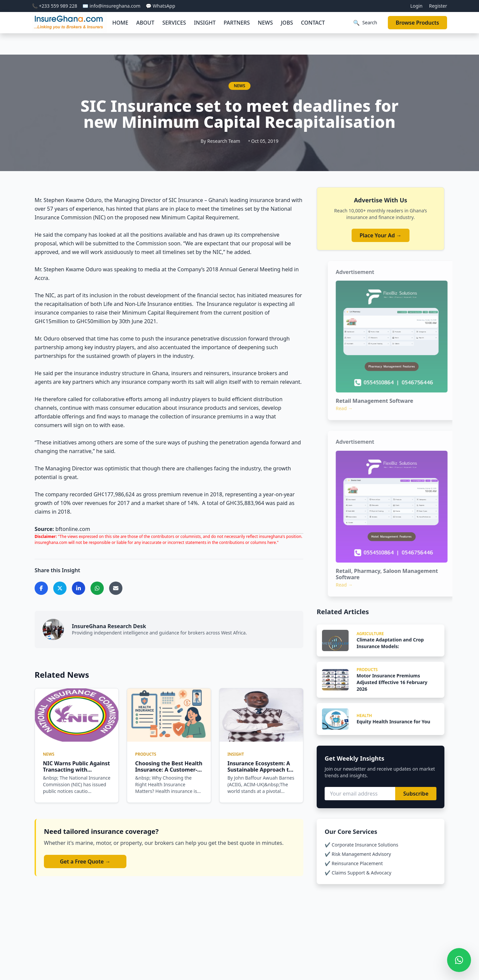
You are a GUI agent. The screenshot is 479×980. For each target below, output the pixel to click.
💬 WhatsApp (160, 6)
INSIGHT (205, 23)
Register (438, 6)
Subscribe (416, 794)
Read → (356, 408)
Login (416, 6)
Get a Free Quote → (85, 861)
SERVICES (174, 23)
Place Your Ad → (381, 235)
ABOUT (145, 23)
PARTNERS (237, 23)
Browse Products (417, 23)
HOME (120, 23)
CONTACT (313, 23)
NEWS (265, 23)
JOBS (287, 23)
